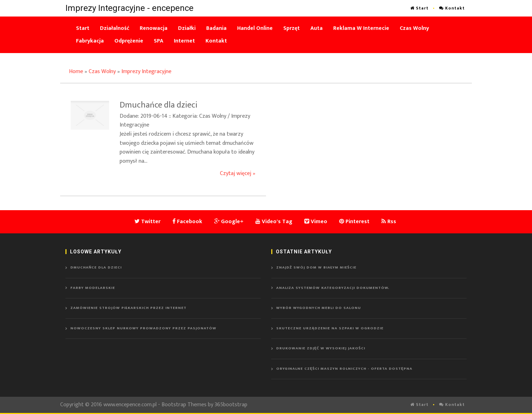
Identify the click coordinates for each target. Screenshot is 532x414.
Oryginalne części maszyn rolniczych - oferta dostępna (344, 369)
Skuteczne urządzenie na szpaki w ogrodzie (330, 328)
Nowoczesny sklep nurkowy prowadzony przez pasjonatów (143, 328)
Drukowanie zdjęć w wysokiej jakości (321, 348)
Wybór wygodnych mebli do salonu (319, 308)
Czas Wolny (102, 72)
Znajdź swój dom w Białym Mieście (316, 267)
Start (419, 8)
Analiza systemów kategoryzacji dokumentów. (333, 288)
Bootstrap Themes (184, 405)
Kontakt (452, 8)
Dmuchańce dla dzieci (96, 267)
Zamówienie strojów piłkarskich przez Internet (128, 308)
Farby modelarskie (93, 288)
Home (76, 72)
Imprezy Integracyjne (146, 72)
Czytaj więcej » (238, 173)
